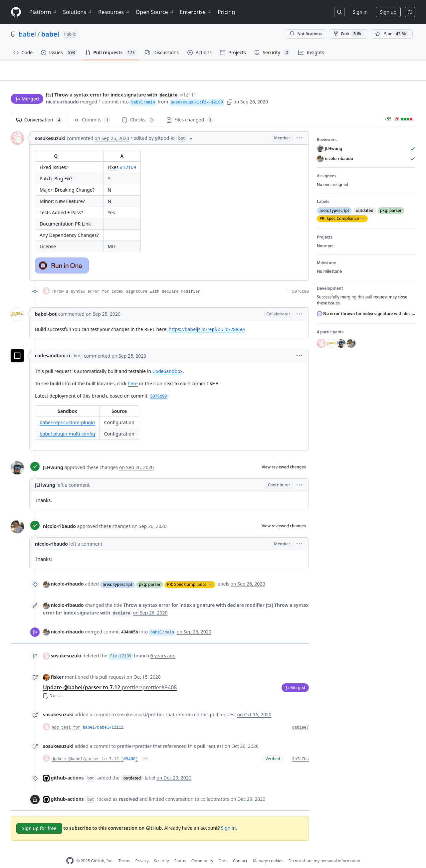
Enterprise (196, 12)
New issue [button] (395, 75)
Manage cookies (268, 850)
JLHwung (53, 457)
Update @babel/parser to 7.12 (110, 677)
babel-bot (46, 304)
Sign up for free (39, 818)
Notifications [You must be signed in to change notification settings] (305, 34)
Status (180, 850)
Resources (114, 12)
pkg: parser (150, 574)
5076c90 (301, 281)
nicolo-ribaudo (62, 89)
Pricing (226, 12)
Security (162, 850)
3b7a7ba (301, 749)
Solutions (78, 12)
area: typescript (117, 574)
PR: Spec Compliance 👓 (190, 574)
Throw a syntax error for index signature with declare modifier (126, 281)
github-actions (67, 767)
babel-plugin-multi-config (67, 423)
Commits (92, 110)
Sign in (360, 12)
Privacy (142, 850)
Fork (348, 34)
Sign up (388, 12)
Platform (43, 12)
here (133, 373)
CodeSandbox (168, 361)
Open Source (155, 12)
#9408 (129, 749)
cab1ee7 (301, 717)
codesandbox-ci (53, 345)
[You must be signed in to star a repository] (392, 34)
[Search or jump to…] (339, 12)
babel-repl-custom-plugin (67, 412)
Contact (240, 850)
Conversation (39, 110)
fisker (57, 666)
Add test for (66, 717)
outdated (132, 768)
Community (202, 850)
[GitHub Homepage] (70, 851)
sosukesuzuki (50, 128)
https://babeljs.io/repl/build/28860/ (207, 319)
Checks (138, 110)
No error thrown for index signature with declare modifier (366, 303)
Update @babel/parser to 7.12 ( (88, 749)
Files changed (190, 110)
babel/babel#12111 (103, 717)
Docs (223, 850)
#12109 (128, 157)
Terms (124, 850)
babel (27, 34)
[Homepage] (16, 12)
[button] (230, 89)
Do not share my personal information (324, 850)
